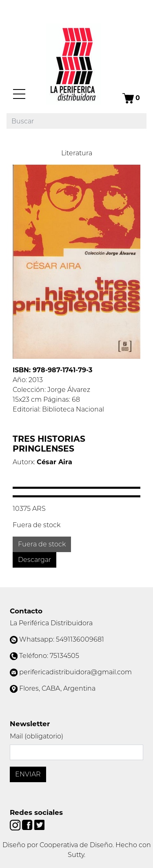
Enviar (28, 774)
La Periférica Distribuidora (51, 623)
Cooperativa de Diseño (76, 845)
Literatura (77, 153)
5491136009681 (80, 639)
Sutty (76, 855)
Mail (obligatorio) (37, 736)
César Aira (54, 462)
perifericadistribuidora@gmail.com (75, 672)
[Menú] (19, 94)
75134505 (64, 656)
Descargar (34, 560)
